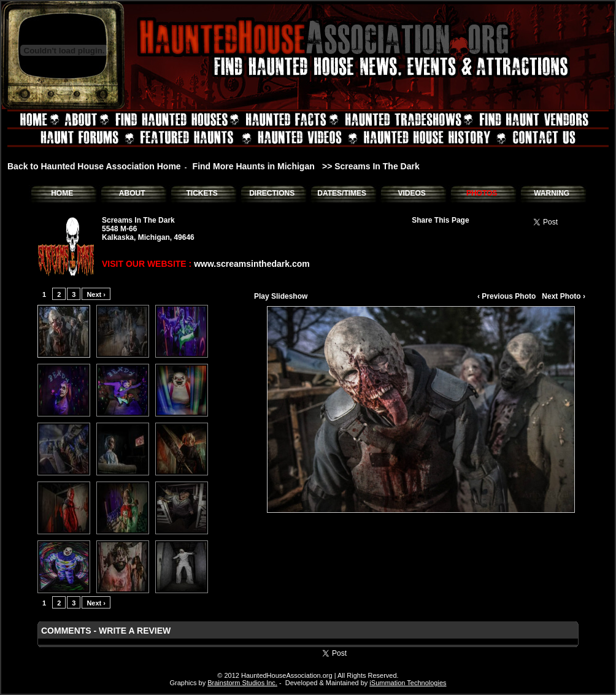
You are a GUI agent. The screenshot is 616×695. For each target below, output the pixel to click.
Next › (96, 294)
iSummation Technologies (408, 683)
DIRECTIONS (272, 193)
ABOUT (132, 193)
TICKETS (202, 193)
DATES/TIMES (342, 193)
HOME (62, 193)
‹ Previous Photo (506, 296)
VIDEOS (411, 193)
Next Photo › (564, 296)
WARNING (552, 193)
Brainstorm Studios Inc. (242, 683)
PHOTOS (482, 193)
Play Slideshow (281, 296)
